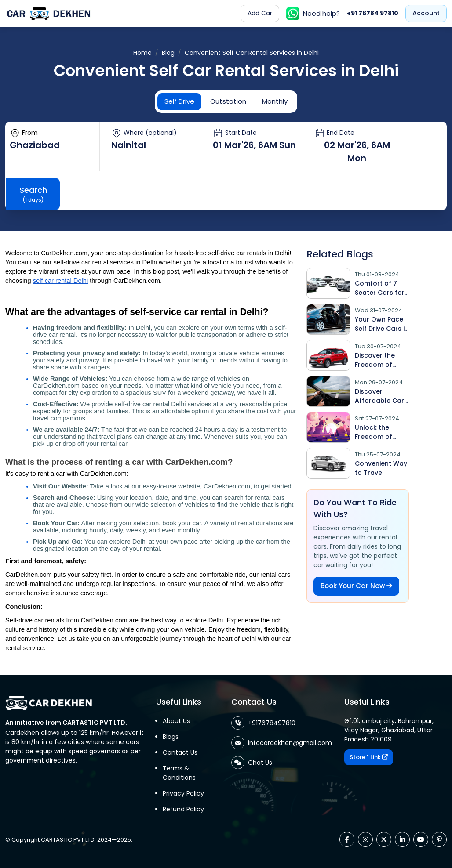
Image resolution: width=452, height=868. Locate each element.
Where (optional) (144, 133)
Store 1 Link (369, 757)
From (24, 133)
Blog (168, 53)
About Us (176, 721)
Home (142, 53)
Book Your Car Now (356, 586)
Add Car (260, 13)
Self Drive (179, 101)
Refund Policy (183, 809)
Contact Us (180, 752)
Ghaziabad (35, 145)
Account (426, 13)
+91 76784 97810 (373, 13)
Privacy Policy (183, 793)
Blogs (171, 737)
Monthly (275, 101)
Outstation (228, 101)
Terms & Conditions (179, 773)
